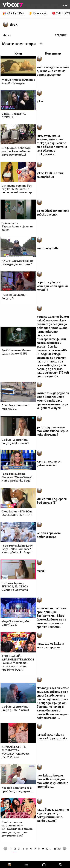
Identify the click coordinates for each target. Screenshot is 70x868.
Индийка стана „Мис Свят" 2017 (16, 623)
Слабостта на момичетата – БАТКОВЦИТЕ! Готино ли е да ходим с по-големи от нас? (17, 829)
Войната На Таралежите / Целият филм (17, 226)
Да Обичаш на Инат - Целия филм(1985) (17, 352)
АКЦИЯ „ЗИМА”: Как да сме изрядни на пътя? (17, 262)
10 (47, 849)
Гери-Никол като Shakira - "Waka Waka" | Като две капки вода (17, 477)
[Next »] (65, 849)
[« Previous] (5, 849)
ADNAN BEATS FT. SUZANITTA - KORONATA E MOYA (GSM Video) (15, 752)
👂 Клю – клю (38, 13)
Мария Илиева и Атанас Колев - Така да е (18, 81)
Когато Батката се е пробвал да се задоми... (18, 789)
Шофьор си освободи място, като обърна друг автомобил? (16, 151)
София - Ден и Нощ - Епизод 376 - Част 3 (15, 708)
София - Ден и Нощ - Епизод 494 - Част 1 (15, 441)
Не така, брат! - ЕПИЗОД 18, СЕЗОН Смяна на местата (15, 586)
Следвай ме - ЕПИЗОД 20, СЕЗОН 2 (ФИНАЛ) (17, 513)
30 (59, 849)
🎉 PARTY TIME (13, 13)
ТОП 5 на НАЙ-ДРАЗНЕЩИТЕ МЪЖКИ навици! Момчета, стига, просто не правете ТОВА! (18, 663)
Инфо (7, 35)
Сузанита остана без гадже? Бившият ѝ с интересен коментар (17, 189)
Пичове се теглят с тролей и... (15, 407)
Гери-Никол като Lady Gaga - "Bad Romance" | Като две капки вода (17, 549)
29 (55, 849)
